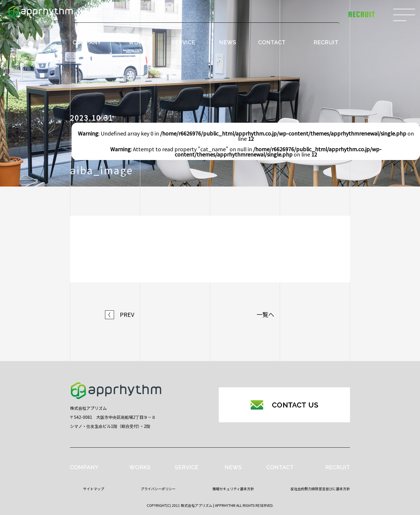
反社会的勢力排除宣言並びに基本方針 (320, 489)
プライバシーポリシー (158, 489)
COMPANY (87, 42)
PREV (120, 314)
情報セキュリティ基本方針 (233, 489)
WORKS (139, 42)
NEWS (228, 42)
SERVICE (183, 42)
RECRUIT (326, 42)
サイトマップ (94, 489)
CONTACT (272, 42)
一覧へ (265, 314)
